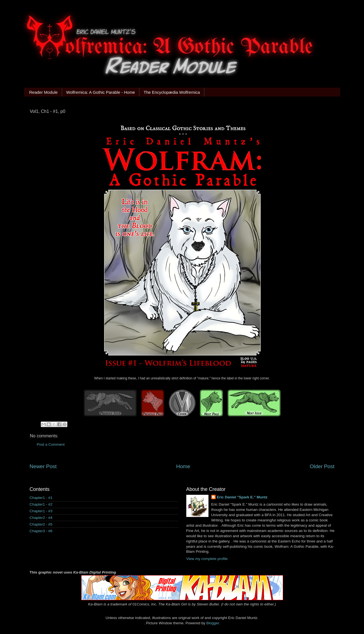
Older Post (322, 466)
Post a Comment (51, 444)
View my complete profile (207, 559)
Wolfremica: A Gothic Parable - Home (101, 92)
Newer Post (43, 466)
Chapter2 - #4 (41, 518)
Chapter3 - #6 (41, 531)
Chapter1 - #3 (41, 511)
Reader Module (43, 92)
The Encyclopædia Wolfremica (172, 92)
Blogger (213, 623)
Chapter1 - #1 (41, 498)
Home (183, 466)
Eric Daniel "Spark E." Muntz (242, 497)
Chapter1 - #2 (41, 504)
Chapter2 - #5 (41, 524)
